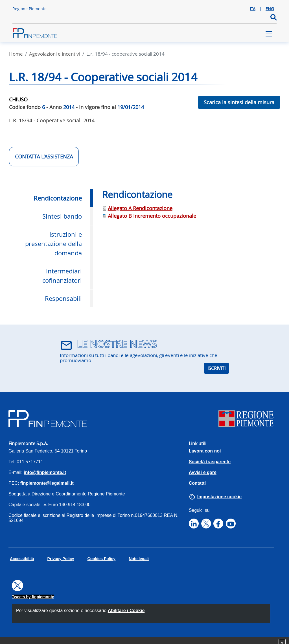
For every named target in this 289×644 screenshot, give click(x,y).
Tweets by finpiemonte (33, 597)
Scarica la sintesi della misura (239, 102)
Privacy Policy (61, 559)
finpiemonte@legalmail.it (47, 483)
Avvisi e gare (203, 472)
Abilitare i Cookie (126, 611)
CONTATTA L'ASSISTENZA (44, 156)
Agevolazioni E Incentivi (55, 54)
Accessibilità (22, 559)
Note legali (139, 559)
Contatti (197, 483)
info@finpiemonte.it (45, 472)
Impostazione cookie (219, 497)
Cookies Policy (102, 559)
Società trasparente (210, 462)
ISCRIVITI (216, 368)
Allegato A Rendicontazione (140, 208)
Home (16, 54)
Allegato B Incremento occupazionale (152, 216)
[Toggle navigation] (269, 34)
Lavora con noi (205, 451)
